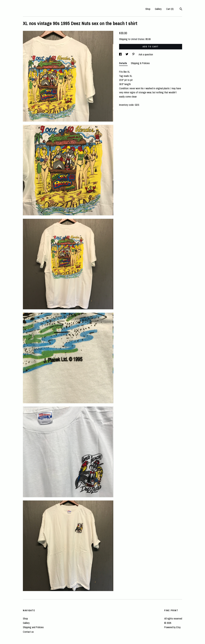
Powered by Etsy (172, 627)
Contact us (28, 632)
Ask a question (146, 54)
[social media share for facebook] (121, 54)
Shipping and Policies (33, 627)
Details (123, 63)
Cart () (170, 9)
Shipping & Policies (140, 63)
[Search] (181, 9)
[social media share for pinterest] (134, 54)
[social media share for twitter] (127, 54)
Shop (148, 9)
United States (138, 39)
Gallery (158, 9)
